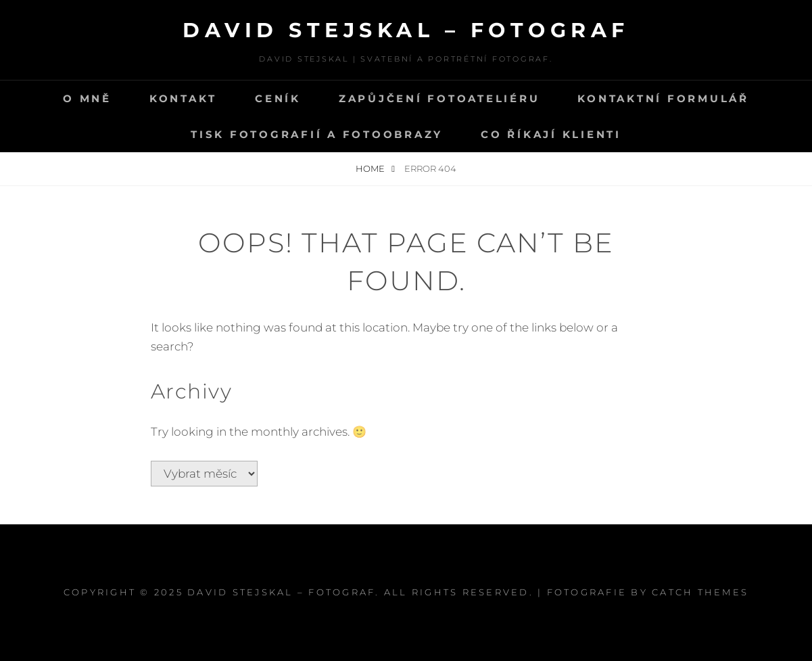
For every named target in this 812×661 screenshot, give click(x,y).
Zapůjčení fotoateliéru (439, 98)
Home (371, 168)
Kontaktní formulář (663, 98)
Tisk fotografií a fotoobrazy (317, 134)
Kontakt (183, 98)
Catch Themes (700, 592)
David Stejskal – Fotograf (406, 30)
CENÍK (278, 98)
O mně (87, 98)
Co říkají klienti (551, 134)
